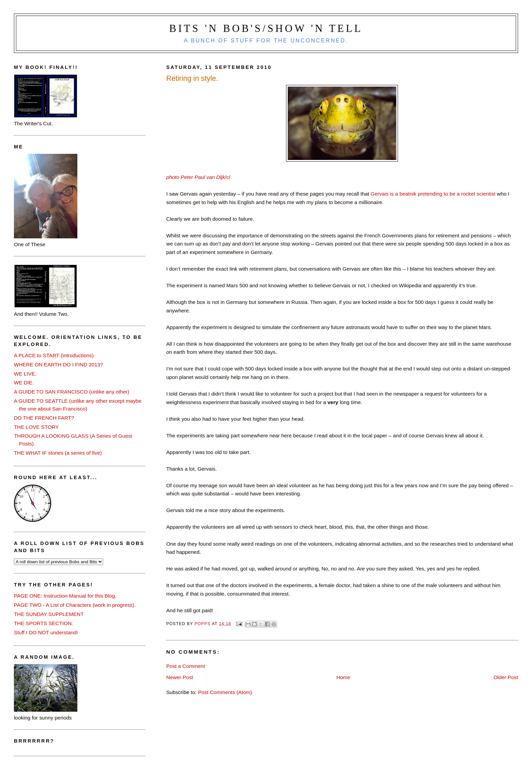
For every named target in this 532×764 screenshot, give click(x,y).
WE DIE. (24, 383)
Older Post (506, 677)
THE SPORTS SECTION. (43, 623)
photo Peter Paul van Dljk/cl (198, 177)
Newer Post (180, 677)
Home (343, 677)
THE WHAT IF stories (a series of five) (58, 453)
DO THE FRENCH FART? (44, 418)
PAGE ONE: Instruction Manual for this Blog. (65, 596)
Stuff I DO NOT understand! (46, 632)
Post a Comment (186, 666)
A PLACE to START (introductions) (54, 355)
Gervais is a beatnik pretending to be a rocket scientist (433, 194)
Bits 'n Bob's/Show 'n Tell (266, 29)
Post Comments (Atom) (225, 692)
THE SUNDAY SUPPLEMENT (49, 614)
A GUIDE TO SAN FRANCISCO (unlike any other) (72, 392)
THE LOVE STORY (36, 427)
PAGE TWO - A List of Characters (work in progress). (75, 605)
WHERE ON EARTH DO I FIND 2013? (59, 365)
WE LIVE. (25, 374)
